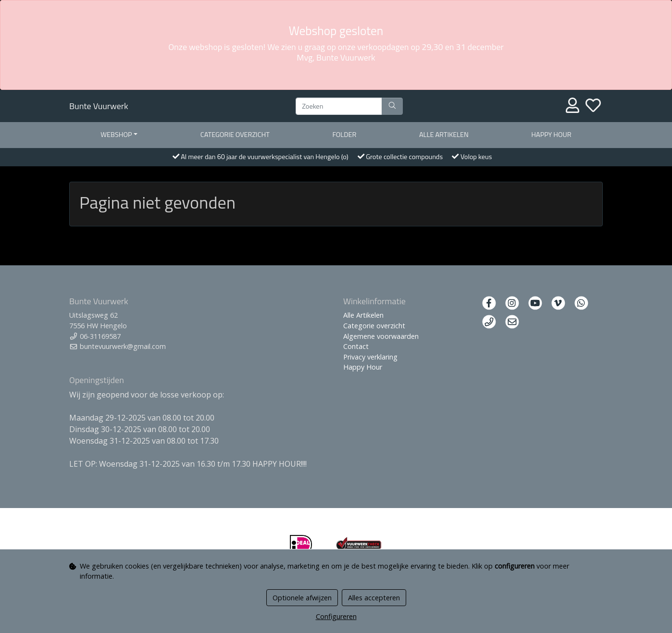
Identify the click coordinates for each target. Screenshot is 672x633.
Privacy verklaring (370, 357)
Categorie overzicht (235, 135)
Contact (356, 346)
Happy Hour (551, 135)
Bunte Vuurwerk (99, 106)
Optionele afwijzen (302, 598)
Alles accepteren (374, 598)
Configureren (336, 616)
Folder (344, 135)
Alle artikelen (444, 135)
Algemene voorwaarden (381, 336)
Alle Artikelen (363, 315)
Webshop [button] (116, 135)
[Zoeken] (339, 106)
